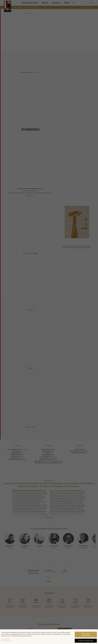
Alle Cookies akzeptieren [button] (86, 635)
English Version (5, 639)
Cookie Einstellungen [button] (86, 641)
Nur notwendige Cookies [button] (7, 641)
